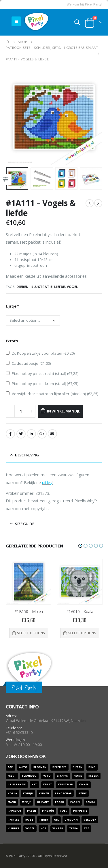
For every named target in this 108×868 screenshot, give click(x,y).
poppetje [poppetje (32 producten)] (80, 811)
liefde (59, 287)
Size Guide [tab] (24, 524)
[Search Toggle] (77, 22)
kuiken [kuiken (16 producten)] (44, 793)
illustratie (41, 287)
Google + (42, 434)
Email (52, 434)
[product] (29, 582)
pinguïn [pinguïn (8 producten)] (48, 811)
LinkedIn (31, 434)
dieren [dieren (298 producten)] (77, 767)
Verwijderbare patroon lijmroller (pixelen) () (52, 394)
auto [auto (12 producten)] (23, 767)
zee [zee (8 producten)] (86, 828)
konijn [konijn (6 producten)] (28, 793)
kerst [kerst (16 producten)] (48, 784)
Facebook (10, 434)
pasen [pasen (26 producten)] (32, 811)
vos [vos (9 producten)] (44, 828)
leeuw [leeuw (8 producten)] (82, 793)
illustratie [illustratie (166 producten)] (17, 784)
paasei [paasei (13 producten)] (75, 802)
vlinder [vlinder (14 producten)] (14, 828)
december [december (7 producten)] (60, 767)
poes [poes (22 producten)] (64, 811)
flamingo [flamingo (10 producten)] (30, 776)
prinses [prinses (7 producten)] (14, 820)
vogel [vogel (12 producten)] (30, 828)
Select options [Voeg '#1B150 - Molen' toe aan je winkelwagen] (31, 633)
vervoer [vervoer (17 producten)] (90, 820)
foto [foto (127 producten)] (47, 776)
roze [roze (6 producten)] (29, 820)
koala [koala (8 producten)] (12, 793)
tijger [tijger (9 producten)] (43, 820)
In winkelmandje (64, 411)
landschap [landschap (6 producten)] (63, 793)
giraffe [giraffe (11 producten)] (62, 776)
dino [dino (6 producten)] (92, 767)
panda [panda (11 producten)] (91, 802)
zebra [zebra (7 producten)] (74, 828)
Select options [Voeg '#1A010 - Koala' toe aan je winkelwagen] (82, 633)
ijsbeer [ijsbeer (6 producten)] (93, 776)
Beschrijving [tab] (27, 455)
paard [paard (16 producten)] (60, 802)
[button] (80, 546)
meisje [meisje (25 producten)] (26, 802)
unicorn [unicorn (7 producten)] (71, 820)
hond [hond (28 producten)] (78, 776)
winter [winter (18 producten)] (58, 828)
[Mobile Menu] (16, 21)
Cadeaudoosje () (28, 363)
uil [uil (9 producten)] (56, 820)
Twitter (21, 434)
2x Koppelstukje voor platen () (40, 353)
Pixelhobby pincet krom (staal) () (42, 384)
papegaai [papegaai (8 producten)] (15, 811)
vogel (72, 287)
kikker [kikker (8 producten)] (84, 784)
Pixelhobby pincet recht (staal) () (42, 373)
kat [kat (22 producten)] (35, 784)
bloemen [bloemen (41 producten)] (40, 767)
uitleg (47, 483)
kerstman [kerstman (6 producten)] (66, 784)
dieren (22, 287)
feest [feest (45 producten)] (12, 776)
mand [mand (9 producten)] (12, 802)
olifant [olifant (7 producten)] (43, 802)
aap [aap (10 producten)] (11, 767)
